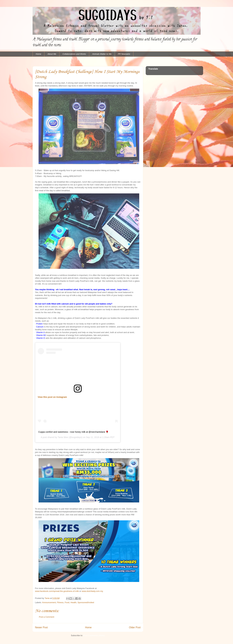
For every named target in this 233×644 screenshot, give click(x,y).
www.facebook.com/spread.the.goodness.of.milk (57, 591)
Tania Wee (63, 437)
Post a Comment (47, 617)
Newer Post (41, 627)
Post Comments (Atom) (94, 635)
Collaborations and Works (74, 54)
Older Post (135, 627)
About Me (52, 54)
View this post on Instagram (52, 397)
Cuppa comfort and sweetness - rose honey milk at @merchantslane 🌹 (73, 432)
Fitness (60, 602)
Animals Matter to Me (102, 54)
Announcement (49, 602)
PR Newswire (124, 54)
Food (67, 602)
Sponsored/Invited (86, 602)
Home (38, 54)
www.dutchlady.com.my (92, 591)
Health (73, 602)
